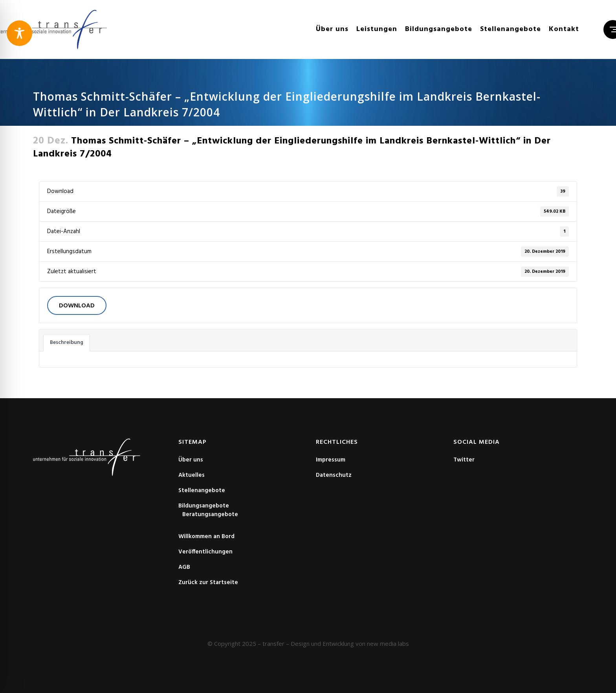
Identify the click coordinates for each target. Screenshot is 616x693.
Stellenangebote (202, 491)
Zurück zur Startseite (208, 583)
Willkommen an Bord (206, 537)
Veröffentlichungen (205, 552)
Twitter (464, 460)
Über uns (191, 460)
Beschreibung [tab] (67, 343)
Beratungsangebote (210, 515)
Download (77, 306)
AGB (184, 567)
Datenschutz (334, 475)
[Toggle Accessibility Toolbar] (19, 33)
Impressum (331, 460)
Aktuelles (192, 475)
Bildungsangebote (204, 506)
